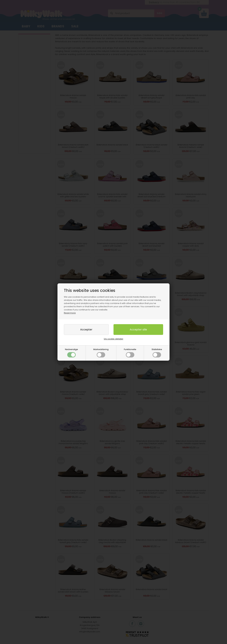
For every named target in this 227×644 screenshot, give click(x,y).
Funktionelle (130, 353)
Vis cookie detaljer (113, 339)
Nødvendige (71, 353)
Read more (70, 313)
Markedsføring (101, 353)
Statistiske (157, 353)
